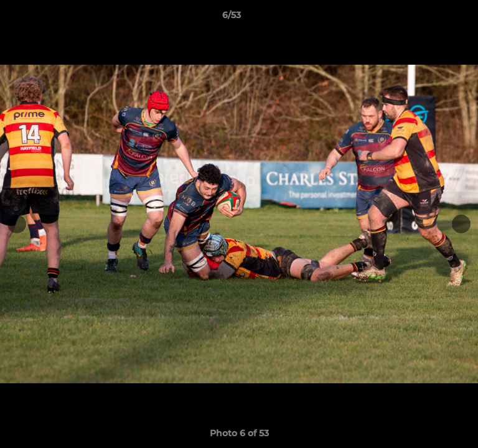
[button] (433, 18)
